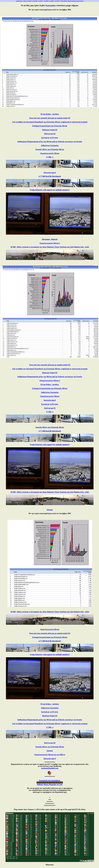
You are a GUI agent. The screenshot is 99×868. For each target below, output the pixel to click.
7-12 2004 (57, 1)
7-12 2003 (46, 1)
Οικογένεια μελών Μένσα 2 (50, 243)
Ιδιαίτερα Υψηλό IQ (50, 130)
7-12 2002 (35, 1)
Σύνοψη (50, 510)
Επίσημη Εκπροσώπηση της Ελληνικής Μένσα (50, 126)
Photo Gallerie (64, 1)
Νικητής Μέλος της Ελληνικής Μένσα (50, 149)
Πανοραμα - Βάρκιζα (50, 239)
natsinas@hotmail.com (50, 768)
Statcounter (51, 5)
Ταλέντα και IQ (50, 134)
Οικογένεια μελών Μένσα (50, 153)
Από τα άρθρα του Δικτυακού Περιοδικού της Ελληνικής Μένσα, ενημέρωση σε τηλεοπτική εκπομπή (50, 122)
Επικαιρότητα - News (21, 1)
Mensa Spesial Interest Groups (76, 1)
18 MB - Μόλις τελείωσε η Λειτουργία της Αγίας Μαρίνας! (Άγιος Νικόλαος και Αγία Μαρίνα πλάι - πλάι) (50, 247)
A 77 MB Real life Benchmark (50, 176)
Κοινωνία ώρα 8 (50, 173)
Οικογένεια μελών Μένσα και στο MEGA (50, 755)
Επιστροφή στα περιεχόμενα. (50, 780)
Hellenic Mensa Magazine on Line (50, 785)
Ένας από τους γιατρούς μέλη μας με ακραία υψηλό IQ (50, 118)
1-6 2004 (51, 1)
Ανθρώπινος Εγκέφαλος (50, 145)
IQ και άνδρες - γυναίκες (50, 114)
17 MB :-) (50, 157)
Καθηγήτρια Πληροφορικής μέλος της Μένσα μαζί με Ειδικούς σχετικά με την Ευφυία (50, 142)
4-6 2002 (29, 1)
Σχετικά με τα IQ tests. (50, 138)
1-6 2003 (40, 1)
